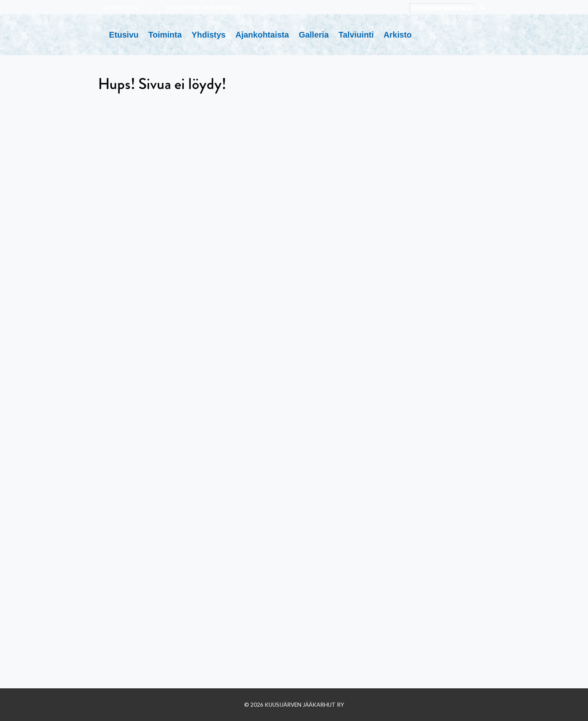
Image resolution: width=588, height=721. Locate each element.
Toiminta (165, 35)
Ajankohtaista (262, 35)
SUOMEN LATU (121, 8)
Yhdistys (208, 35)
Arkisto (398, 35)
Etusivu (124, 35)
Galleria (314, 35)
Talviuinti (356, 35)
